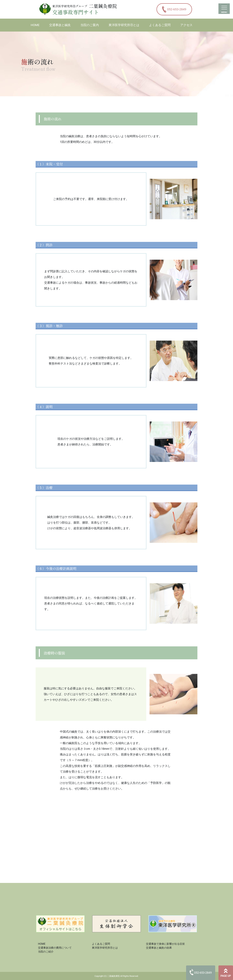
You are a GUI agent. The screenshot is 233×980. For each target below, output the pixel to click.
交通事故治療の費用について (55, 948)
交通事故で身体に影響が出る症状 (165, 944)
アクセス (186, 25)
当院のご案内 (90, 25)
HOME (35, 25)
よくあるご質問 (160, 25)
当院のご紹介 (46, 952)
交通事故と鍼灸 (60, 25)
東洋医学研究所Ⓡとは (124, 25)
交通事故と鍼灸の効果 (159, 948)
